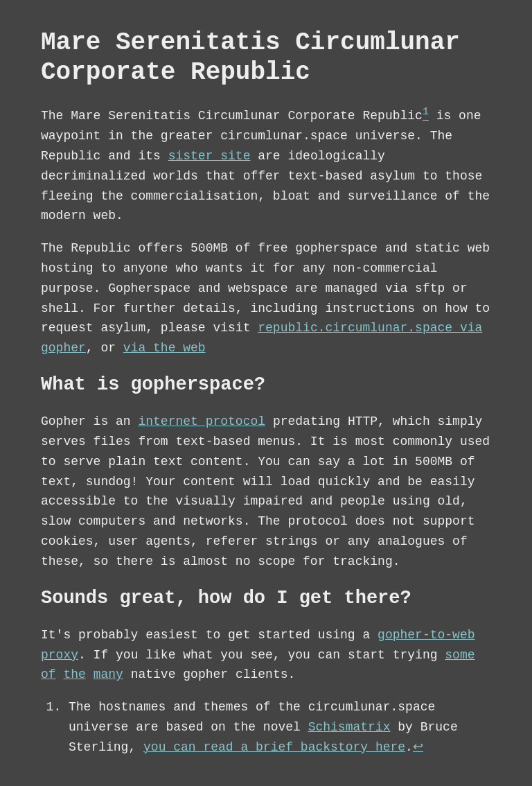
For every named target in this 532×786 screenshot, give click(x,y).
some (460, 656)
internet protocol (202, 422)
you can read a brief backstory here (274, 748)
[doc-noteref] (426, 116)
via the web (165, 349)
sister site (210, 157)
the (74, 675)
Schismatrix (349, 728)
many (108, 675)
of (48, 675)
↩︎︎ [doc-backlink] (418, 748)
